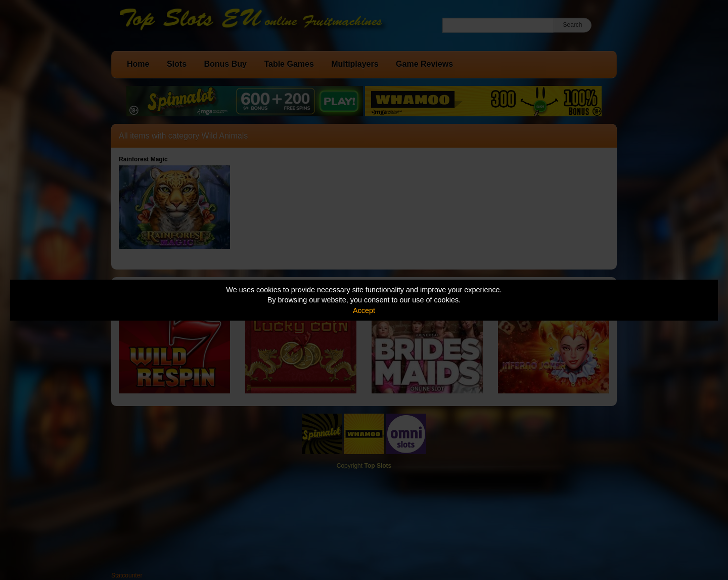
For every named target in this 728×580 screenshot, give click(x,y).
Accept (364, 310)
